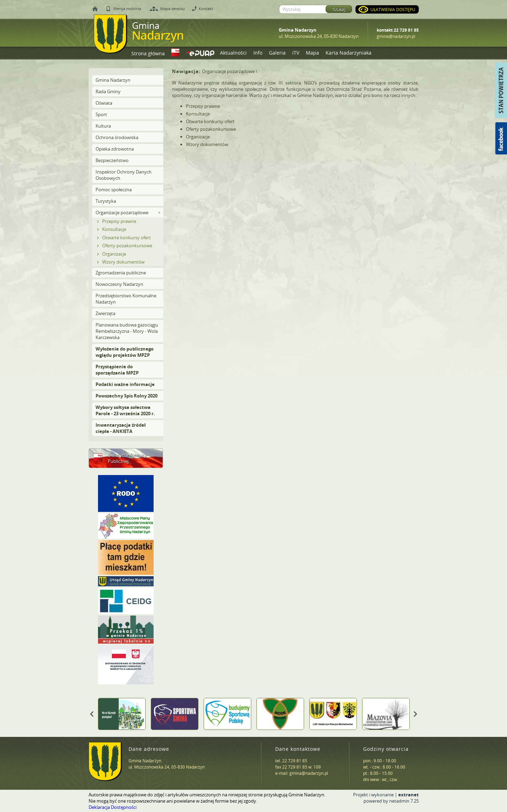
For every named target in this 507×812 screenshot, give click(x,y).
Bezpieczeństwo (112, 160)
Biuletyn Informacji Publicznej (127, 458)
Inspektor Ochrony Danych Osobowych (124, 175)
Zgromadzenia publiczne (121, 273)
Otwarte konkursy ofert (126, 238)
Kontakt (206, 9)
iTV (296, 53)
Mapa (312, 53)
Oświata (104, 103)
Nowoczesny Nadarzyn (119, 284)
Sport (101, 114)
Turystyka (106, 201)
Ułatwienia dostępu (393, 9)
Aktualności (233, 53)
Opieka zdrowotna (115, 149)
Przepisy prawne (119, 221)
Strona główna (148, 53)
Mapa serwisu (173, 9)
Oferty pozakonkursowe (127, 246)
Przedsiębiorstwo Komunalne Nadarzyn (126, 299)
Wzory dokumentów (123, 262)
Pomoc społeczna (114, 190)
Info (258, 53)
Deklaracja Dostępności (113, 807)
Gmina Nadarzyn (113, 80)
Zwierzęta (105, 313)
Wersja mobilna (127, 9)
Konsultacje (114, 229)
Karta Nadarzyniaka (349, 53)
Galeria (277, 53)
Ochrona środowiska (117, 137)
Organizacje (114, 254)
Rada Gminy (108, 91)
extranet (408, 795)
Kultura (103, 126)
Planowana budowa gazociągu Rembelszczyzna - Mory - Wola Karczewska (127, 331)
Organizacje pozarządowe (122, 212)
